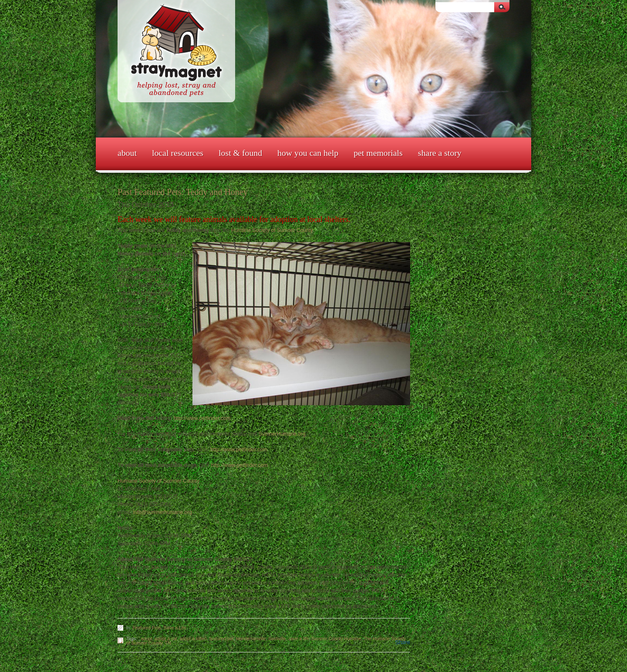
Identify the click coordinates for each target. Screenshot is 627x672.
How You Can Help (308, 153)
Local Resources (178, 153)
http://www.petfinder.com (202, 418)
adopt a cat (166, 639)
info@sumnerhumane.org (162, 512)
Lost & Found (240, 153)
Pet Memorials (378, 153)
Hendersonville (251, 639)
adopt (147, 639)
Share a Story (440, 153)
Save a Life (175, 628)
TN (168, 643)
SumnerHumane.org (282, 434)
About (127, 153)
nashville (277, 639)
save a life (299, 639)
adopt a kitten (193, 639)
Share (403, 642)
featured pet (221, 639)
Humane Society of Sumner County (272, 230)
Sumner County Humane (336, 639)
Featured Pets (147, 628)
